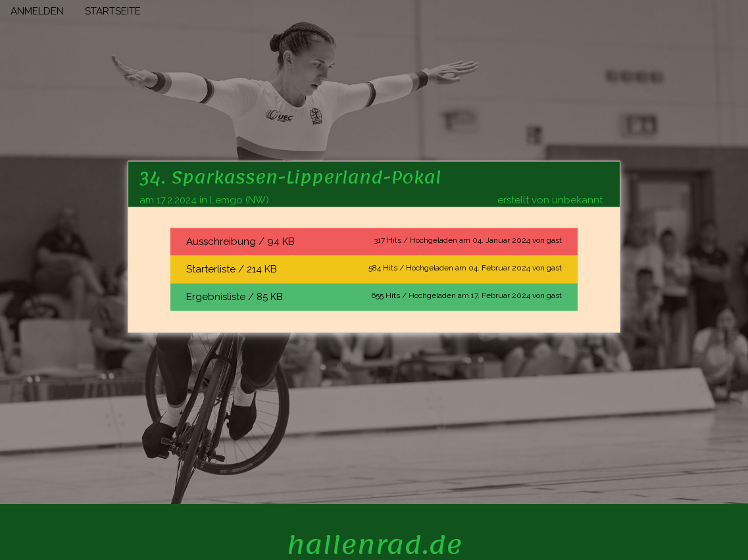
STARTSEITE (113, 11)
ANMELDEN (37, 11)
